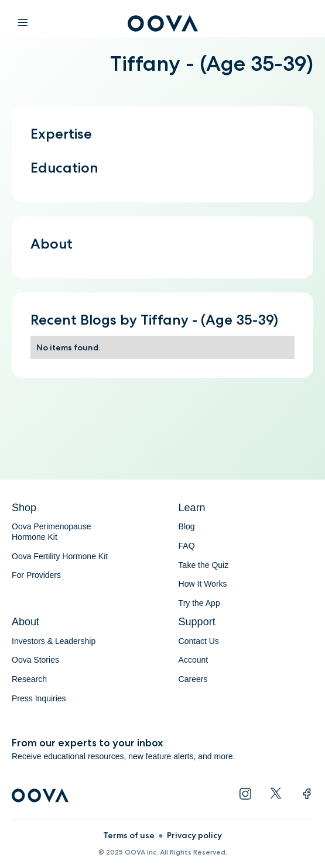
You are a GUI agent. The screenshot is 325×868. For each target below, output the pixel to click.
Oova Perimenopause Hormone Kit (52, 532)
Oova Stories (35, 660)
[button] (23, 23)
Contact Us (199, 641)
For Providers (36, 575)
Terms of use (129, 835)
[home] (163, 27)
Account (194, 660)
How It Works (203, 584)
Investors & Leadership (54, 641)
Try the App (199, 603)
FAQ (187, 546)
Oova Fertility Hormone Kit (60, 556)
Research (29, 679)
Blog (187, 526)
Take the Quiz (204, 565)
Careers (193, 679)
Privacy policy (194, 835)
